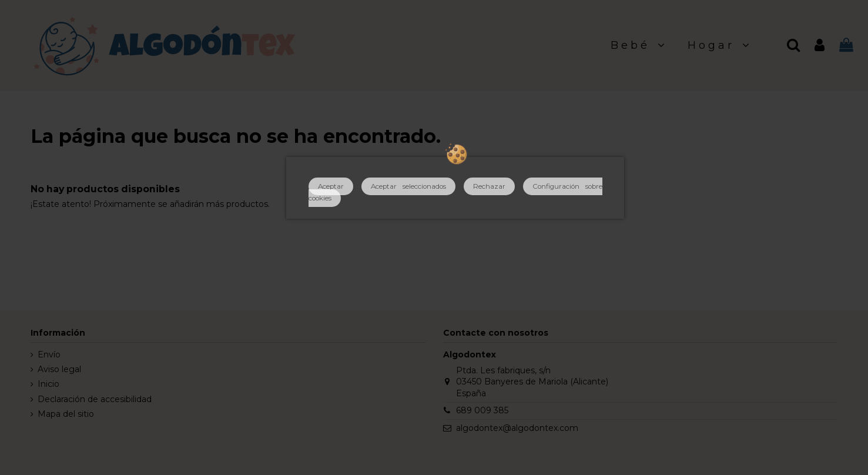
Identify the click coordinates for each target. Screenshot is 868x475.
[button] (639, 46)
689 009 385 (482, 410)
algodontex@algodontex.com (517, 428)
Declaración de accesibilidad (95, 399)
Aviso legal (59, 369)
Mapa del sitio (66, 414)
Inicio (48, 384)
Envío (49, 354)
